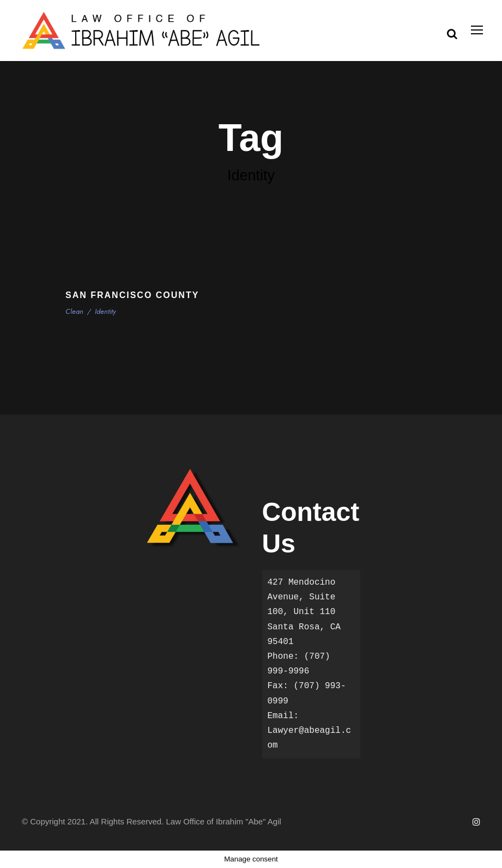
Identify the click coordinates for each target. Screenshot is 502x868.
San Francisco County (132, 295)
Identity (105, 311)
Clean (75, 311)
